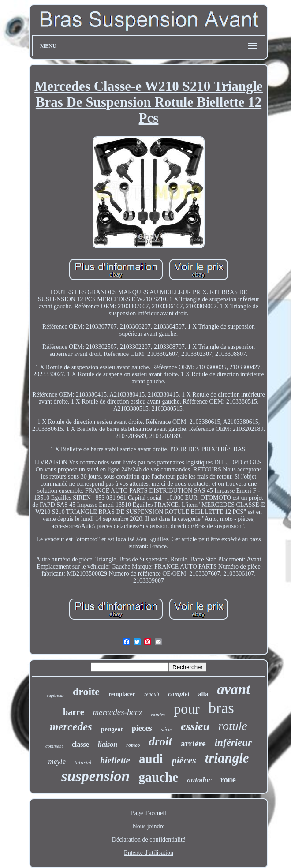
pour (187, 709)
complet (179, 694)
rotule (233, 726)
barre (73, 712)
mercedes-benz (118, 712)
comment (54, 746)
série (166, 729)
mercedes (71, 727)
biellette (115, 760)
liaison (108, 744)
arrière (193, 743)
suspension (95, 776)
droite (86, 692)
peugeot (112, 729)
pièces (184, 760)
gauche (158, 777)
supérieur (56, 695)
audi (151, 759)
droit (161, 741)
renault (152, 694)
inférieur (233, 743)
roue (228, 780)
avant (233, 689)
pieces (142, 728)
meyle (57, 761)
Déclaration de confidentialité (149, 840)
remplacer (122, 694)
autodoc (199, 780)
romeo (133, 745)
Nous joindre (149, 826)
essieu (195, 726)
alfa (203, 694)
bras (221, 708)
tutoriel (83, 762)
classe (80, 744)
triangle (227, 758)
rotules (158, 715)
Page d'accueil (149, 813)
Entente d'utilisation (149, 853)
